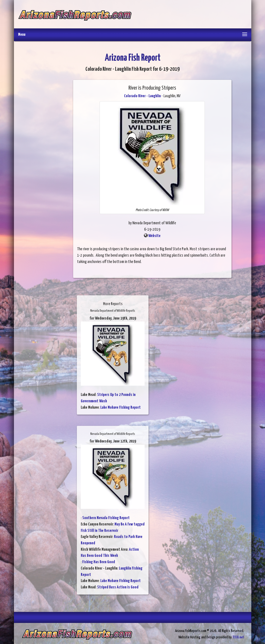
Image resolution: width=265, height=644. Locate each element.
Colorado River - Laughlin (142, 96)
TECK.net (238, 637)
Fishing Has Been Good (99, 562)
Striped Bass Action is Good (118, 587)
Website (154, 236)
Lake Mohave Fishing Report (121, 408)
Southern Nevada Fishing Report (106, 518)
